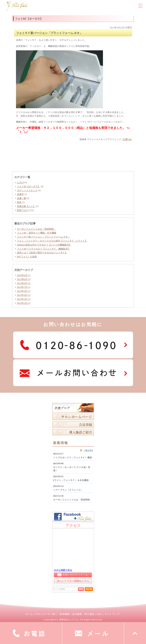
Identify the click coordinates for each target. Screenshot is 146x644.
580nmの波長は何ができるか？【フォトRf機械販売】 (44, 245)
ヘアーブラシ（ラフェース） (68, 490)
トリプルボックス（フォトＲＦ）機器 (73, 458)
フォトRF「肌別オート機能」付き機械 (37, 233)
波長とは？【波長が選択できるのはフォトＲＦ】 (42, 253)
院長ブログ (23, 210)
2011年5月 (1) (24, 291)
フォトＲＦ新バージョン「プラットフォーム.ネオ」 (43, 237)
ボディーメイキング (27, 190)
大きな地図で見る (63, 570)
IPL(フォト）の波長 (27, 257)
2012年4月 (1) (24, 283)
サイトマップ (112, 614)
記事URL (128, 139)
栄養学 (20, 194)
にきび (20, 182)
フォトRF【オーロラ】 (29, 186)
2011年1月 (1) (24, 303)
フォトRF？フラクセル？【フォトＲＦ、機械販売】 (43, 249)
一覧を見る (88, 450)
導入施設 (89, 614)
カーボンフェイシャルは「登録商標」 (36, 229)
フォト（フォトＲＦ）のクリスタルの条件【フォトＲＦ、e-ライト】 (52, 241)
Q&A (100, 614)
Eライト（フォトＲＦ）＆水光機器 (71, 480)
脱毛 (19, 202)
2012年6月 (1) (24, 279)
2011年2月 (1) (24, 299)
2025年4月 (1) (24, 275)
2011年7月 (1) (24, 287)
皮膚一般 (22, 198)
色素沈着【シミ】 (26, 206)
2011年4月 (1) (24, 295)
